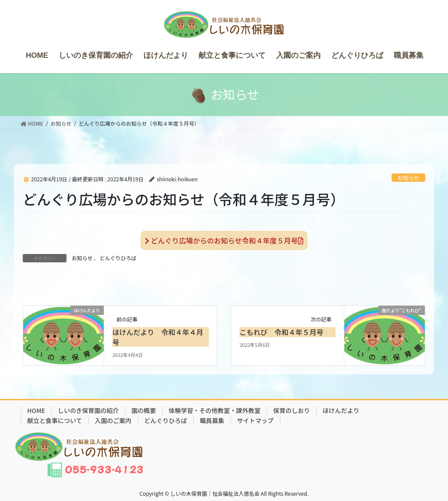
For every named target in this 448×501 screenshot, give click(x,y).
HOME (36, 410)
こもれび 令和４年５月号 (281, 332)
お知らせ (408, 178)
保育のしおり (292, 410)
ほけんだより (341, 410)
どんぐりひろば (118, 258)
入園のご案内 (113, 420)
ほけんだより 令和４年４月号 (158, 337)
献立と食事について (55, 420)
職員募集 (212, 420)
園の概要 (144, 410)
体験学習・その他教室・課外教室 (215, 410)
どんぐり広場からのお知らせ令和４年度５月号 (224, 240)
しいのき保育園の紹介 (88, 410)
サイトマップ (255, 420)
